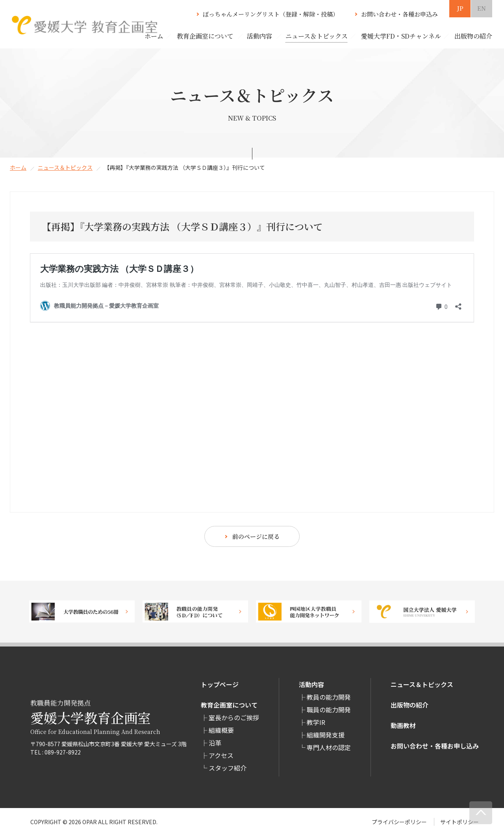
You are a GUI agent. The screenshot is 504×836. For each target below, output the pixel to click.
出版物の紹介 (409, 705)
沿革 (215, 743)
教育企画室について (229, 705)
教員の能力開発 (329, 697)
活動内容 (311, 684)
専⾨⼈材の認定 (329, 747)
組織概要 (221, 730)
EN (482, 8)
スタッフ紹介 (228, 768)
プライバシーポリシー (399, 822)
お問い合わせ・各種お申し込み (435, 746)
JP (460, 8)
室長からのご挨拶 (234, 717)
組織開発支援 (326, 735)
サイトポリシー (460, 822)
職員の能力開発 (329, 710)
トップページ (220, 684)
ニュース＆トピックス (65, 167)
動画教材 (403, 725)
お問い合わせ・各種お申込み (399, 14)
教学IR (316, 722)
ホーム (154, 36)
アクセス (221, 755)
